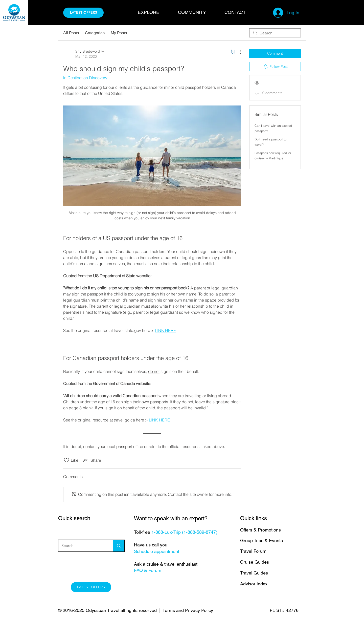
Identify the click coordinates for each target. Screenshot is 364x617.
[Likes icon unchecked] (66, 460)
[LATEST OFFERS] (83, 13)
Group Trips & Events (261, 540)
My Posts (119, 33)
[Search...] (82, 546)
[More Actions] (238, 52)
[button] (154, 12)
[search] (275, 33)
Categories (95, 33)
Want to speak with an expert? (171, 518)
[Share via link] (92, 460)
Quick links (254, 518)
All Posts (71, 33)
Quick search (74, 518)
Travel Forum (253, 551)
